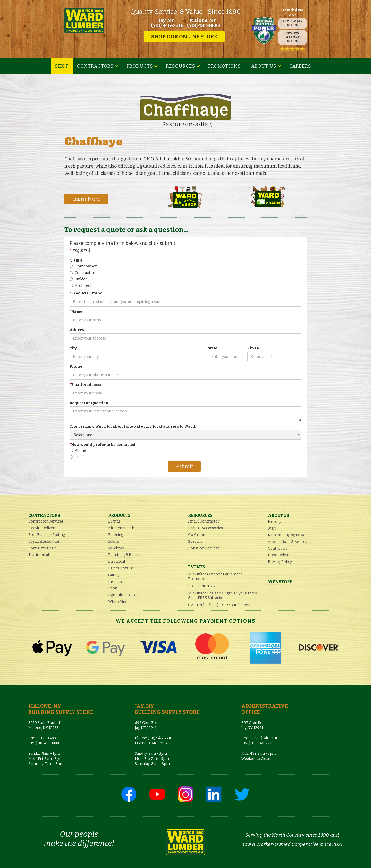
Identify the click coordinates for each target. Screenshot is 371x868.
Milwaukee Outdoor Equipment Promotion (215, 576)
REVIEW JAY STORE (292, 23)
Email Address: (85, 385)
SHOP (62, 66)
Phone (76, 366)
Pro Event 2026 (201, 586)
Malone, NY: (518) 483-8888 (204, 23)
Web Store (280, 582)
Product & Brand (86, 293)
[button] (98, 66)
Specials (195, 541)
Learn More (86, 199)
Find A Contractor (204, 521)
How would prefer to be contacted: (103, 445)
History (275, 522)
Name (76, 312)
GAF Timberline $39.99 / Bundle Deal (219, 605)
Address (78, 330)
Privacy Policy (280, 562)
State (213, 348)
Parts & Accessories (205, 528)
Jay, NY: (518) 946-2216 (167, 23)
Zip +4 (253, 348)
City (73, 348)
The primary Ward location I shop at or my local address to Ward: (133, 426)
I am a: (77, 260)
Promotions (225, 66)
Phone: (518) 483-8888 (47, 738)
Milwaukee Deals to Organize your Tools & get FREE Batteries (222, 596)
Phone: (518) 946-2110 (260, 738)
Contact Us (278, 548)
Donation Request (204, 548)
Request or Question (89, 403)
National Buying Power (288, 535)
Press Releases (281, 555)
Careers (300, 66)
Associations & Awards (288, 542)
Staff (272, 528)
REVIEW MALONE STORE (292, 37)
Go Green (197, 535)
